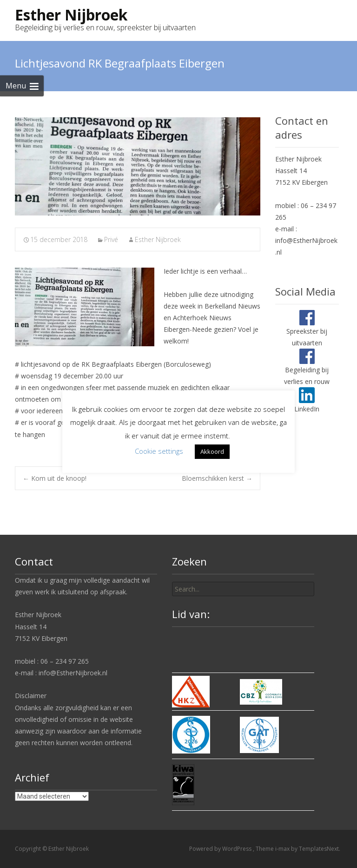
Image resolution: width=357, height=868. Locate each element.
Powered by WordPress (221, 849)
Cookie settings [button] (159, 451)
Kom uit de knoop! (55, 478)
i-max (283, 849)
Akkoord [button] (212, 451)
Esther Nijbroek (158, 239)
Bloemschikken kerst (217, 478)
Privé (111, 239)
